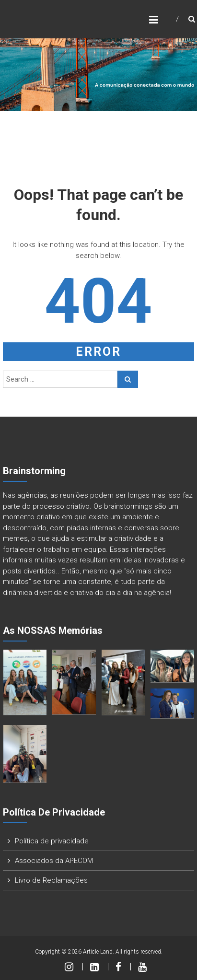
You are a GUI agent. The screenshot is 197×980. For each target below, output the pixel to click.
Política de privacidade (52, 841)
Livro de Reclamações (51, 880)
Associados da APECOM (54, 861)
